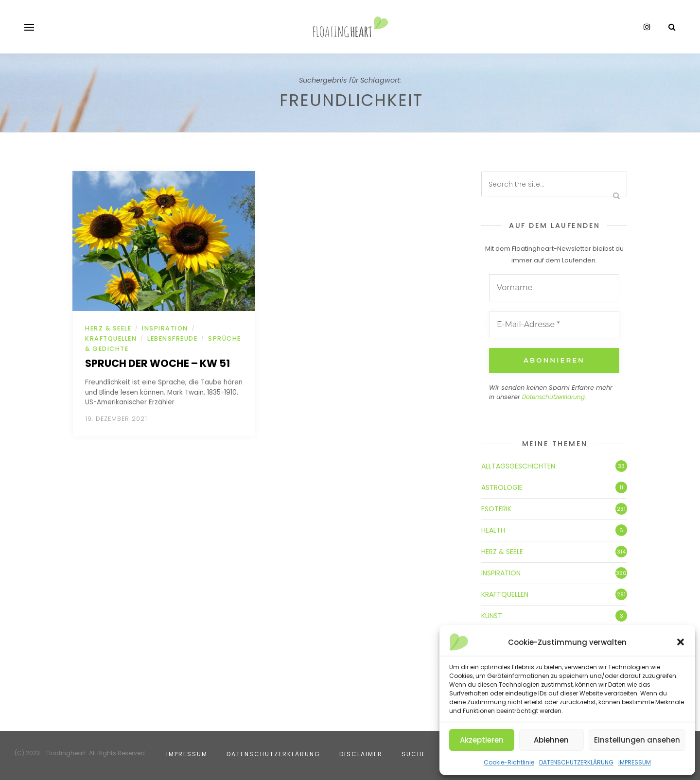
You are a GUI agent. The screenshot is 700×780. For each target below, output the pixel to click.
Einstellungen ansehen (637, 740)
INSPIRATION (165, 328)
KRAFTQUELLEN (111, 338)
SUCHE (414, 753)
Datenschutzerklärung (553, 396)
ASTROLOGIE (502, 486)
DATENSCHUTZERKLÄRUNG (576, 762)
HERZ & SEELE (108, 328)
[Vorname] (554, 288)
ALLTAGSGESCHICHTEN (518, 465)
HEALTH (493, 529)
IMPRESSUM (635, 762)
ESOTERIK (496, 508)
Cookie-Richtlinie (509, 762)
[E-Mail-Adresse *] (554, 325)
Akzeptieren (482, 740)
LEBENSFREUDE (172, 338)
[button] (681, 642)
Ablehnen (551, 740)
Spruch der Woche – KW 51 (157, 363)
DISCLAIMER (361, 753)
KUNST (492, 615)
